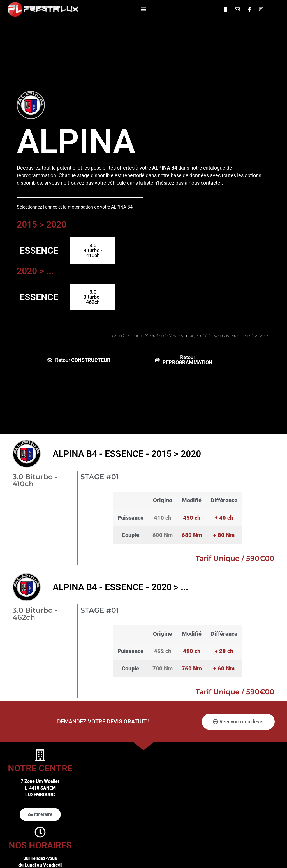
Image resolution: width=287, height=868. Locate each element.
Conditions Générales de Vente (151, 336)
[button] (143, 9)
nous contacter (205, 183)
